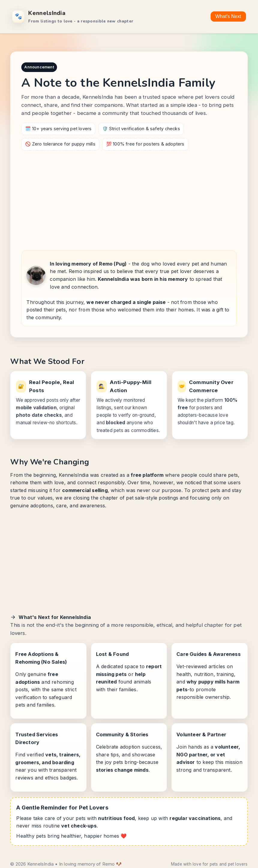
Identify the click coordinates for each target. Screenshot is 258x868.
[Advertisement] (129, 199)
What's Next (228, 16)
